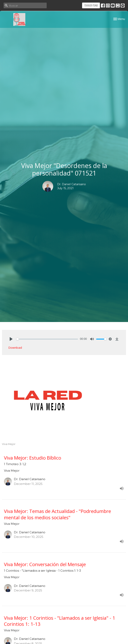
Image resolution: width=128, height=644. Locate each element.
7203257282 (91, 5)
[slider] (47, 339)
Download (15, 347)
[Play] (11, 339)
